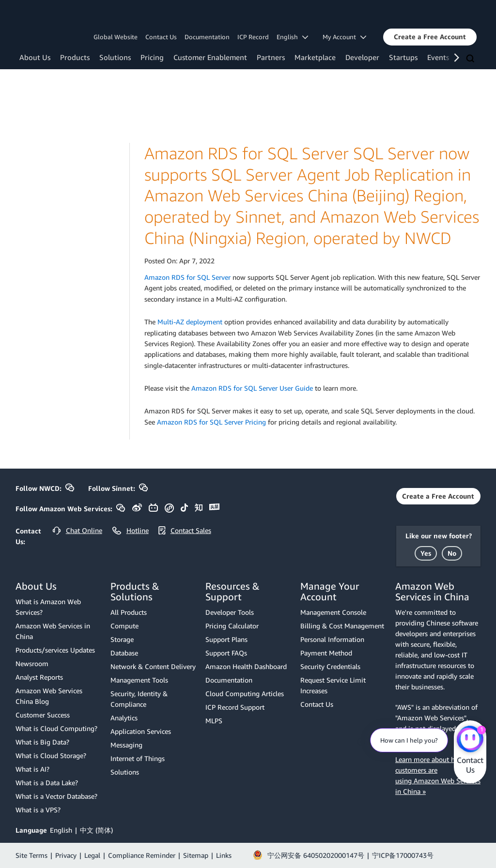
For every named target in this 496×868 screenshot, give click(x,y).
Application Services (141, 731)
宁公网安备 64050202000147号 (316, 855)
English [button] (292, 37)
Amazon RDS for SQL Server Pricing (211, 422)
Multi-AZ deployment (190, 322)
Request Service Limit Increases (333, 685)
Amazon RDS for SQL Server (187, 277)
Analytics (124, 718)
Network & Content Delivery (153, 666)
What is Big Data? (42, 742)
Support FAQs (226, 653)
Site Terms (31, 855)
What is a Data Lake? (47, 783)
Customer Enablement (210, 57)
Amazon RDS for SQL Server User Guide (252, 388)
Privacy (66, 855)
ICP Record (253, 37)
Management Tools (139, 680)
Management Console (333, 612)
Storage (122, 639)
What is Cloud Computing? (56, 728)
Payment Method (326, 653)
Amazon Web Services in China (53, 631)
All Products (129, 612)
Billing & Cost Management (342, 626)
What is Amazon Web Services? (48, 607)
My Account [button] (344, 37)
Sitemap (196, 855)
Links (224, 855)
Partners (271, 57)
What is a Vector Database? (56, 796)
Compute (124, 626)
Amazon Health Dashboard (246, 666)
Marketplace (315, 57)
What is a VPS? (38, 810)
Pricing (152, 57)
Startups (403, 57)
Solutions (115, 57)
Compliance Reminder (142, 855)
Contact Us (161, 37)
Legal (92, 855)
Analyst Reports (39, 677)
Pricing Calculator (232, 626)
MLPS (214, 721)
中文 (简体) (96, 830)
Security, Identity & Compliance (139, 699)
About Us (35, 57)
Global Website (116, 37)
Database (124, 653)
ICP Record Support (235, 707)
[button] (430, 37)
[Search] (471, 59)
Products (75, 57)
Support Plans (226, 639)
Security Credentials (330, 666)
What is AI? (32, 769)
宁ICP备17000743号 (403, 855)
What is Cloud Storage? (51, 755)
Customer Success (43, 715)
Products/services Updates (55, 650)
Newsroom (32, 663)
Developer (362, 57)
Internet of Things (138, 758)
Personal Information (332, 639)
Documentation (207, 37)
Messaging (126, 745)
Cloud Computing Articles (245, 693)
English (61, 830)
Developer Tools (230, 612)
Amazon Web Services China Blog (49, 696)
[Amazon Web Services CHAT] (470, 740)
